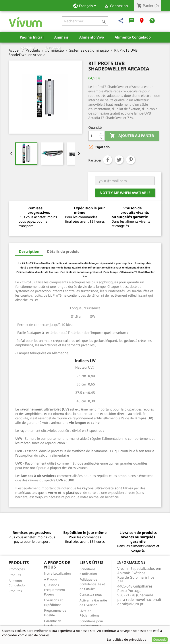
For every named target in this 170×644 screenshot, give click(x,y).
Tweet (119, 160)
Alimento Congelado (133, 37)
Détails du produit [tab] (63, 251)
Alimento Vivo (92, 37)
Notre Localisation (57, 573)
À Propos (53, 48)
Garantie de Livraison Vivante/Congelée (57, 626)
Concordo (160, 640)
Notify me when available (125, 193)
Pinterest (131, 160)
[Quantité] (94, 136)
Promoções (17, 569)
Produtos (15, 591)
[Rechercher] (85, 21)
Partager (108, 160)
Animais (61, 37)
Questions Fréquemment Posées (55, 590)
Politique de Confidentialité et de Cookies (92, 584)
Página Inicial (32, 37)
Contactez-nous (91, 594)
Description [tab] (29, 251)
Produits (27, 48)
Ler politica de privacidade (127, 639)
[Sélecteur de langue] (86, 6)
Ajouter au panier (132, 136)
